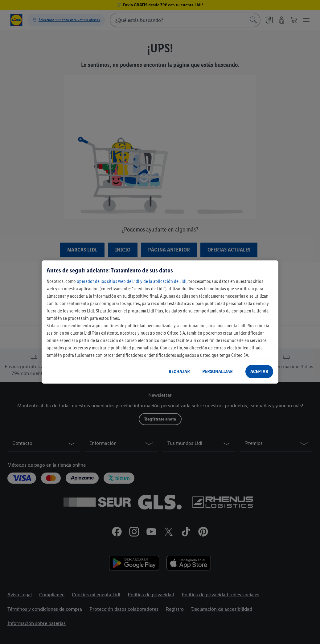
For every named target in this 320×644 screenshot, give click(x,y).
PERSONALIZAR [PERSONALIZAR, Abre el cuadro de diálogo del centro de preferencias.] (217, 371)
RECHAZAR (179, 371)
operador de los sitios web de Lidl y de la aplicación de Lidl (132, 281)
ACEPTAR (259, 371)
